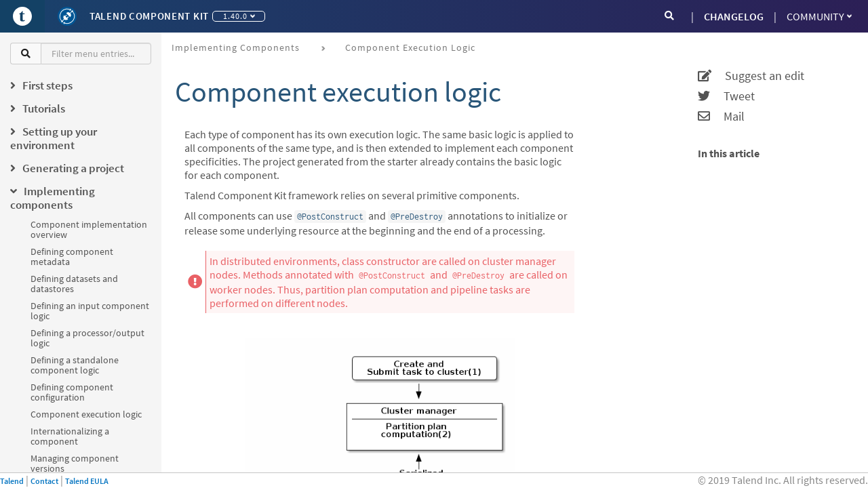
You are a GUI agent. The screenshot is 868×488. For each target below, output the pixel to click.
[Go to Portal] (22, 16)
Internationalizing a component (70, 436)
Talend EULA (87, 481)
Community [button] (819, 16)
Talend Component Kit (149, 16)
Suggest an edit (751, 76)
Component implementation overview (89, 229)
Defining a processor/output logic (87, 338)
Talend (12, 481)
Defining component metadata (72, 257)
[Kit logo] (67, 16)
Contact (44, 481)
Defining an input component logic (90, 311)
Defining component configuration (72, 392)
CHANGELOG (734, 16)
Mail (721, 117)
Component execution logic (86, 414)
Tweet (726, 96)
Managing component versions (75, 463)
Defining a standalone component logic (75, 365)
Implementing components (236, 47)
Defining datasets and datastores (74, 284)
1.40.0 (239, 16)
